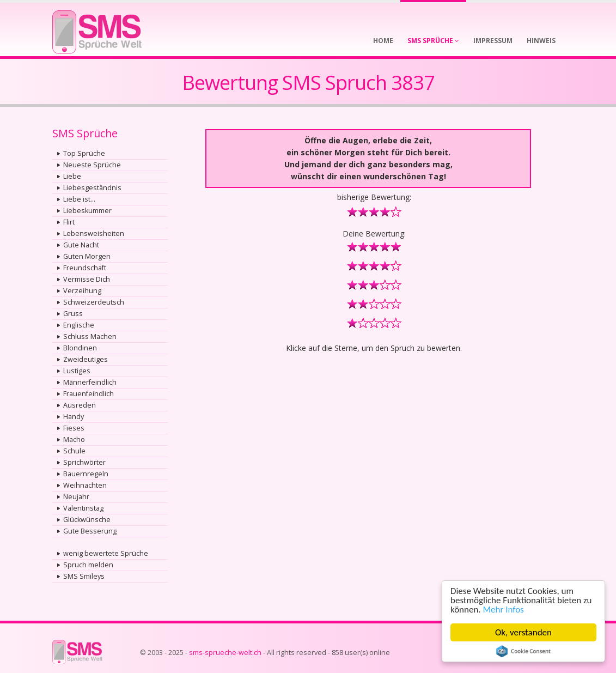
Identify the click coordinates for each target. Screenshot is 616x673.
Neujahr (76, 497)
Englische (79, 325)
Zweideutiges (86, 359)
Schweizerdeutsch (94, 302)
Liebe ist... (79, 199)
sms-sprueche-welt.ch (225, 653)
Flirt (69, 222)
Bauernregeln (86, 474)
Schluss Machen (90, 336)
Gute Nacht (81, 245)
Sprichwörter (84, 462)
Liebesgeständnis (92, 188)
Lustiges (77, 371)
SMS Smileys (84, 576)
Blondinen (80, 348)
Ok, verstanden (523, 632)
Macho (74, 439)
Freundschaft (85, 268)
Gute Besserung (90, 531)
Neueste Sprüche (92, 165)
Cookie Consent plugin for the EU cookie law (523, 651)
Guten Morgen (87, 256)
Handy (74, 417)
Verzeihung (82, 291)
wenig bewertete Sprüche (106, 553)
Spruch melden (88, 565)
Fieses (74, 428)
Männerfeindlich (90, 382)
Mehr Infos (504, 610)
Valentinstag (83, 508)
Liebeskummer (87, 211)
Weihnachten (85, 485)
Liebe (72, 176)
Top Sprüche (84, 153)
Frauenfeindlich (89, 394)
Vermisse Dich (87, 279)
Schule (74, 451)
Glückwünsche (87, 520)
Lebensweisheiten (94, 234)
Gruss (73, 314)
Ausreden (80, 405)
